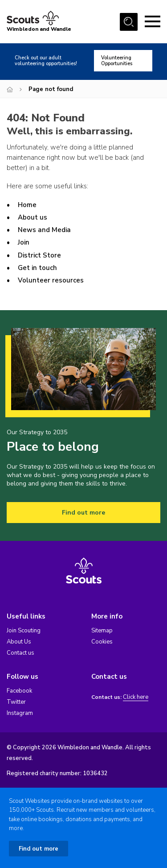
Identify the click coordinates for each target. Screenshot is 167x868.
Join (24, 242)
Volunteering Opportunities (117, 61)
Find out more (83, 513)
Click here (136, 697)
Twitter (16, 702)
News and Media (44, 230)
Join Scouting (24, 631)
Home (27, 205)
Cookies (102, 642)
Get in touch (37, 268)
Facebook (19, 691)
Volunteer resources (51, 280)
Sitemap (102, 631)
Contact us (20, 653)
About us (33, 217)
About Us (19, 642)
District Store (39, 255)
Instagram (20, 713)
